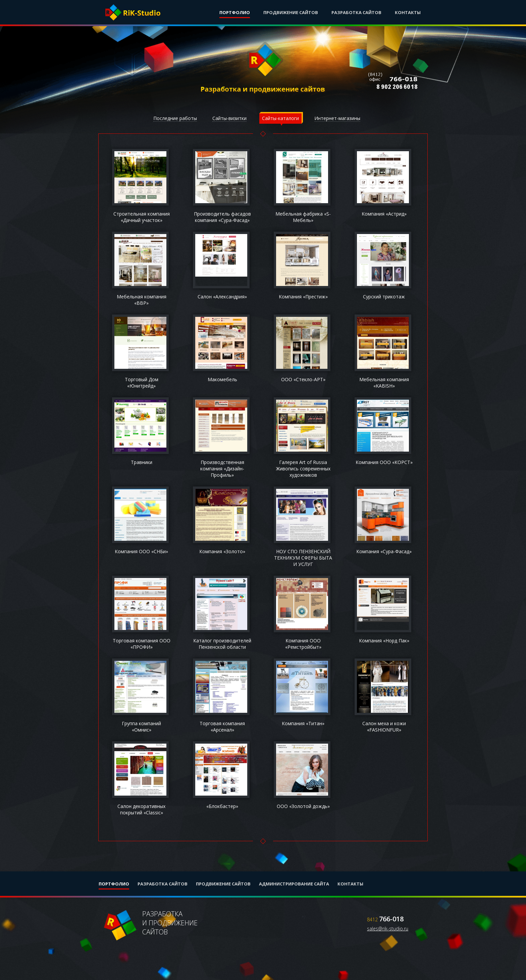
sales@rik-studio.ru (388, 929)
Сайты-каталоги (280, 118)
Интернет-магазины (337, 118)
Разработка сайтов (356, 12)
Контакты (408, 12)
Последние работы (175, 118)
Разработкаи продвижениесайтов (151, 926)
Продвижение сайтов (291, 12)
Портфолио (235, 12)
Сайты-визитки (229, 118)
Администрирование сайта (294, 884)
